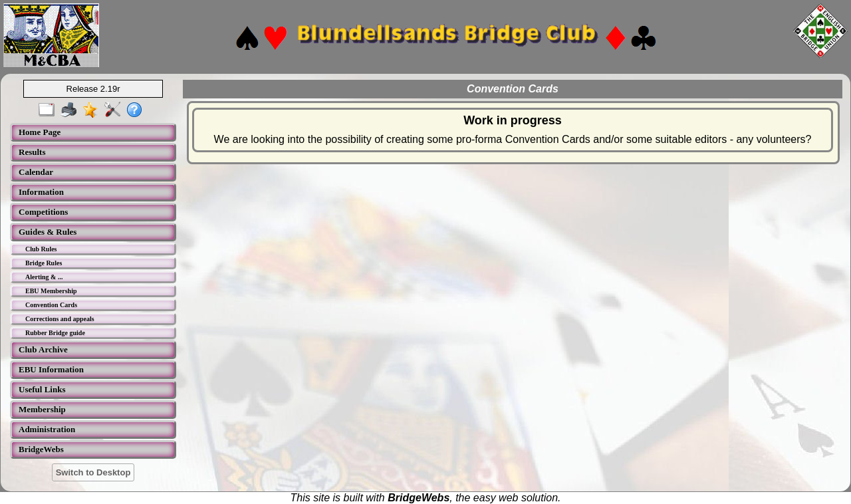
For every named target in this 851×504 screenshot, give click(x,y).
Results (32, 152)
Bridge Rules (44, 263)
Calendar (36, 172)
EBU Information (51, 369)
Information (41, 192)
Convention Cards (51, 305)
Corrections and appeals (60, 319)
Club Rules (41, 249)
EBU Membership (51, 291)
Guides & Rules (48, 232)
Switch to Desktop (93, 472)
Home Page (40, 132)
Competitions (43, 212)
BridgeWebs (41, 449)
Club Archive (43, 349)
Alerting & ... (44, 277)
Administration (47, 429)
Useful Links (42, 389)
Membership (42, 409)
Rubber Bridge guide (55, 333)
